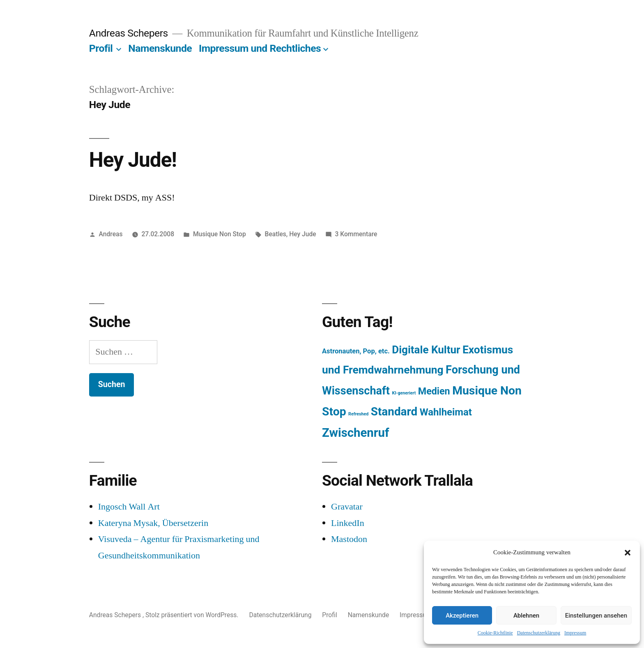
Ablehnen (526, 616)
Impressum (575, 633)
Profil (101, 48)
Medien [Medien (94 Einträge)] (434, 391)
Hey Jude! (133, 160)
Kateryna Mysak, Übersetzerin (153, 523)
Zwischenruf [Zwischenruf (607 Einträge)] (355, 433)
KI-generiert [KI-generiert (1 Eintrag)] (404, 393)
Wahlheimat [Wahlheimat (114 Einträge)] (446, 412)
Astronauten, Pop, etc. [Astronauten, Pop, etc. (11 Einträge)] (356, 351)
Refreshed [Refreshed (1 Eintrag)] (358, 414)
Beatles (276, 234)
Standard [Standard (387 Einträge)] (394, 412)
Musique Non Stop (220, 234)
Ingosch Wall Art (129, 507)
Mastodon (349, 539)
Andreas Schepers (130, 33)
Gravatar (347, 507)
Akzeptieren (462, 616)
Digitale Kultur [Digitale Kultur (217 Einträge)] (426, 350)
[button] (628, 553)
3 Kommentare (356, 234)
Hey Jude (302, 234)
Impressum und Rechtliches (260, 48)
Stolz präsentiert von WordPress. (193, 615)
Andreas (111, 234)
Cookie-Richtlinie (495, 633)
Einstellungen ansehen (596, 616)
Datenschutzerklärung (539, 633)
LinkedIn (348, 523)
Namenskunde (160, 48)
